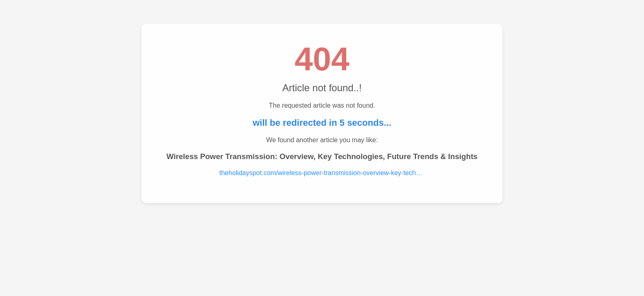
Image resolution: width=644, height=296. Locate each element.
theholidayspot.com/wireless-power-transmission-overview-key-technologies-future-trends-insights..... (322, 173)
